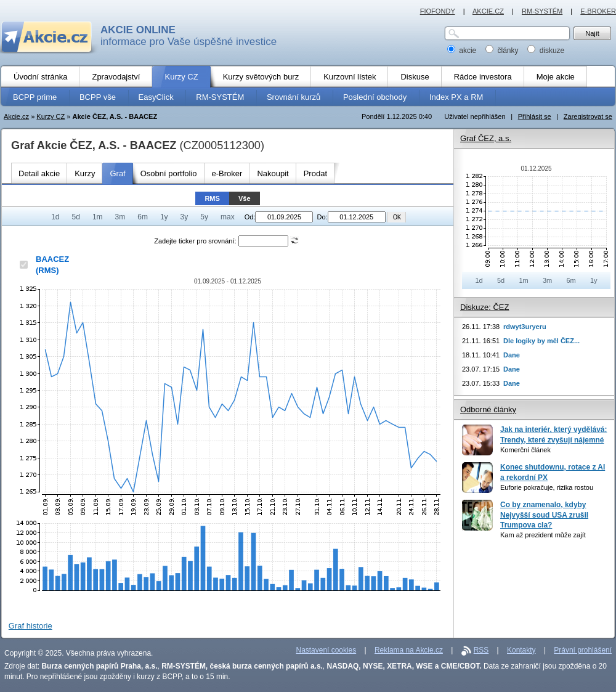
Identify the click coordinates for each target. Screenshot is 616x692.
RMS (212, 198)
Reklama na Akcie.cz (409, 650)
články (503, 51)
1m (98, 217)
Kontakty (521, 650)
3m (120, 217)
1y (164, 217)
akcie (463, 51)
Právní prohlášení (583, 650)
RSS (481, 650)
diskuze (546, 51)
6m (143, 217)
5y (204, 217)
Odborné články (488, 409)
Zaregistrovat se (588, 116)
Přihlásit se (535, 116)
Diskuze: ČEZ (484, 307)
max (228, 217)
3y (184, 217)
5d (76, 217)
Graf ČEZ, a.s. (486, 138)
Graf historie (30, 626)
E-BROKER (598, 11)
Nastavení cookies (326, 650)
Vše (245, 198)
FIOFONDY (438, 11)
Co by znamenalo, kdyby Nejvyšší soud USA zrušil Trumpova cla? (544, 515)
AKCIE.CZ (488, 11)
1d (55, 217)
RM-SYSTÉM (542, 11)
